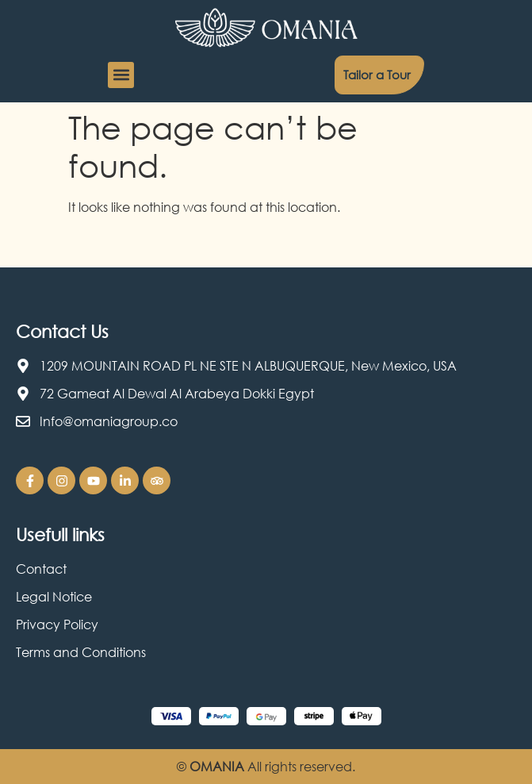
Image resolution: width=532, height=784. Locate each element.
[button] (121, 75)
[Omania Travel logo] (266, 28)
